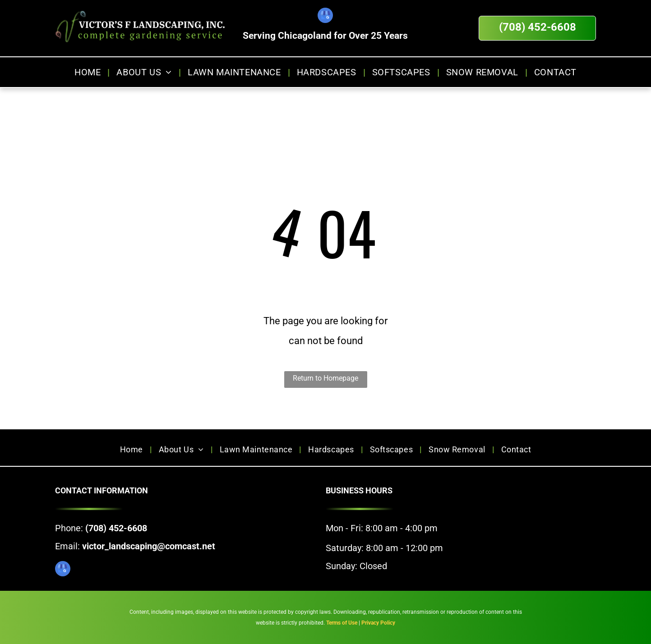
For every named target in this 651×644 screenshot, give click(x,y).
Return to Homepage (325, 378)
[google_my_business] (325, 16)
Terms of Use (342, 623)
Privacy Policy (378, 623)
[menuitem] (89, 72)
